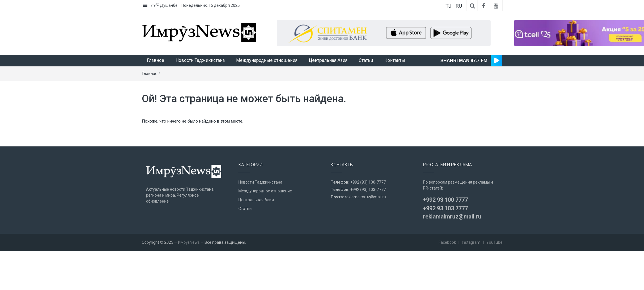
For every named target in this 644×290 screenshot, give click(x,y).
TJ (448, 6)
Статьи (366, 76)
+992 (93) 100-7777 (368, 198)
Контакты (395, 76)
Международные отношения (267, 76)
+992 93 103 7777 (445, 224)
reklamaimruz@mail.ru (365, 213)
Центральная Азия (328, 76)
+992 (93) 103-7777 (368, 206)
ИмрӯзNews (189, 259)
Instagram (471, 259)
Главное (156, 76)
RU (459, 6)
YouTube (494, 259)
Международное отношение (265, 207)
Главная (150, 90)
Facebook (447, 259)
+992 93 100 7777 (445, 216)
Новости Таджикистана (200, 76)
